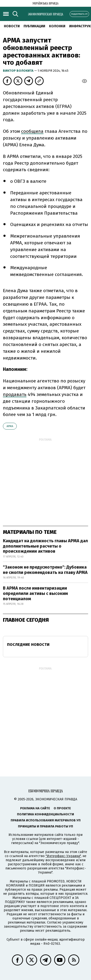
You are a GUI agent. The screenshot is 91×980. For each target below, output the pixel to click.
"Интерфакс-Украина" (63, 856)
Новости (12, 26)
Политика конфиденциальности (45, 814)
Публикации (34, 26)
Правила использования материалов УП (46, 820)
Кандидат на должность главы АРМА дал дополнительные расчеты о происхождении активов (45, 546)
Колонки (57, 26)
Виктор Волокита (19, 71)
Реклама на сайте (35, 808)
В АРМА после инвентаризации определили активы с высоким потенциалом (35, 593)
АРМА (10, 426)
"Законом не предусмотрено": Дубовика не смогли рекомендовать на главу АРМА (45, 570)
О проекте (62, 808)
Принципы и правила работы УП (45, 826)
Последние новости (28, 645)
